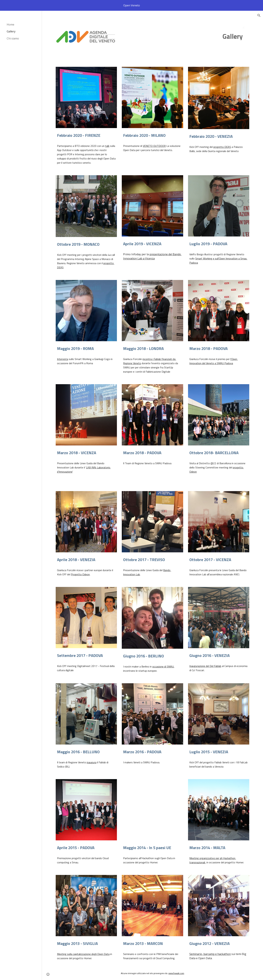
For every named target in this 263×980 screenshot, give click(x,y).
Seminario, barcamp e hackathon (210, 954)
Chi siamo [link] (13, 38)
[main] (235, 36)
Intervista (63, 359)
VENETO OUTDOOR (154, 146)
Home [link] (10, 25)
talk (107, 146)
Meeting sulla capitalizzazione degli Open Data (83, 954)
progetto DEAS (222, 147)
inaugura (91, 762)
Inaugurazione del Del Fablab (205, 666)
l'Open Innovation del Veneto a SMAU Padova (214, 361)
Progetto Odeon (80, 574)
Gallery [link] (11, 31)
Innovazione (66, 472)
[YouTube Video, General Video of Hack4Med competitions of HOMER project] (152, 810)
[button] (259, 15)
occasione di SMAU (163, 666)
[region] (131, 5)
